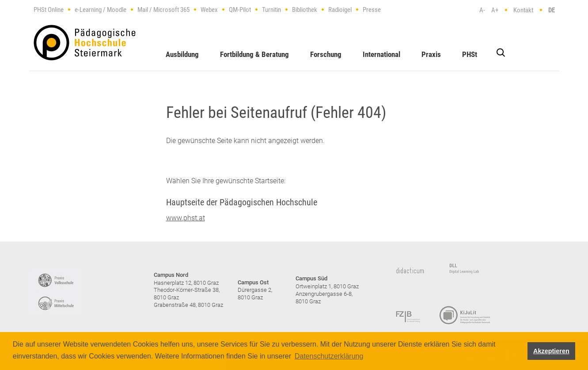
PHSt (470, 54)
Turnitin (271, 10)
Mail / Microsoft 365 (163, 10)
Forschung (326, 54)
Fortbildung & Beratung (254, 54)
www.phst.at (186, 218)
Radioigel (340, 10)
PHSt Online (49, 10)
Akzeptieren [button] (551, 351)
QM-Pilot (240, 10)
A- (482, 10)
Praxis (431, 54)
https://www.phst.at (85, 43)
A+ (495, 10)
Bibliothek (305, 10)
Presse (372, 10)
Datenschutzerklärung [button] (329, 356)
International (381, 54)
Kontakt (523, 10)
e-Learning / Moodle (101, 10)
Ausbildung (182, 54)
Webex (209, 10)
